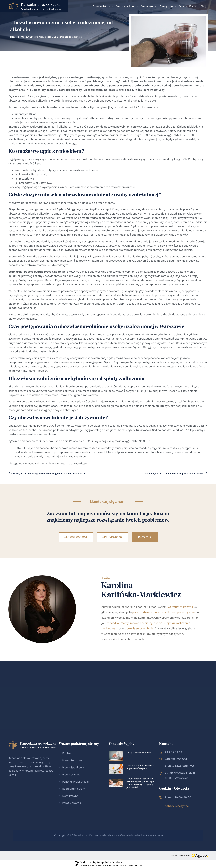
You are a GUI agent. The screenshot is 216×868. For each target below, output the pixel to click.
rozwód (111, 623)
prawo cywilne (186, 612)
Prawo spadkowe (127, 6)
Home (13, 37)
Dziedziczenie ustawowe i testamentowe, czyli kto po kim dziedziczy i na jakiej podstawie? (140, 783)
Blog (203, 6)
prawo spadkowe (164, 612)
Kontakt (194, 6)
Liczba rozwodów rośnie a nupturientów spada (140, 767)
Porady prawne (168, 6)
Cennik (183, 6)
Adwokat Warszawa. (181, 607)
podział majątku (164, 623)
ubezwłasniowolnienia (139, 628)
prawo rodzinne (142, 612)
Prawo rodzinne (103, 6)
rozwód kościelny (141, 623)
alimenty (123, 623)
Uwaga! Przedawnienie (138, 753)
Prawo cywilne (149, 6)
